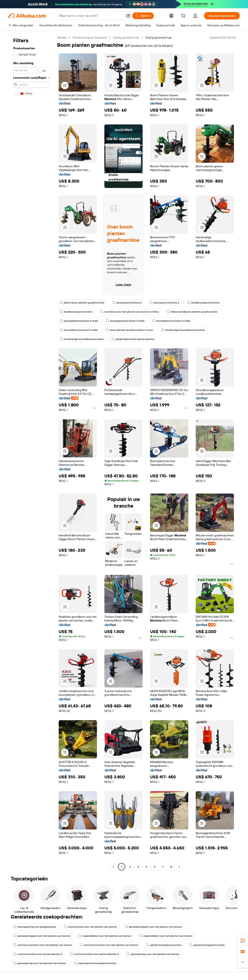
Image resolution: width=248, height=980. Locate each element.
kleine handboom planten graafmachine (192, 312)
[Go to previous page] (113, 867)
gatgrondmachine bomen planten (133, 339)
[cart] (184, 16)
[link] (243, 941)
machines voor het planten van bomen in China (130, 312)
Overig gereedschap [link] (158, 37)
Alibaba (62, 37)
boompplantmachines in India (79, 321)
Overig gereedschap (126, 37)
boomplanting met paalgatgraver (35, 927)
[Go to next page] (179, 867)
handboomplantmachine (203, 303)
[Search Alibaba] (91, 16)
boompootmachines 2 (127, 303)
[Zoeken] (143, 16)
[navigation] (31, 453)
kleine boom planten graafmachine (82, 303)
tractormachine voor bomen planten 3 (38, 954)
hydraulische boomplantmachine (95, 963)
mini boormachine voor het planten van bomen (43, 945)
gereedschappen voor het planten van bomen (153, 927)
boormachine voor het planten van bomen (91, 927)
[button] (128, 16)
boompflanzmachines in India (171, 321)
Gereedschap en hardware (90, 37)
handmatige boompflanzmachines (183, 330)
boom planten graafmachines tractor (129, 330)
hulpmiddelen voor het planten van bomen (105, 936)
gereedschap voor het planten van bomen (153, 954)
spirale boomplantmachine (164, 945)
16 (171, 867)
